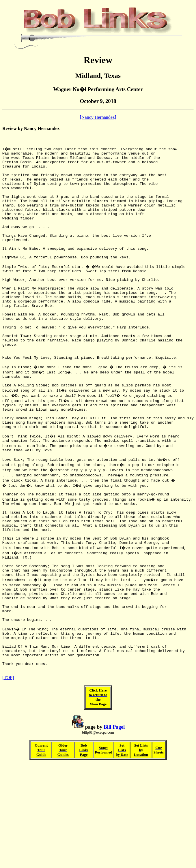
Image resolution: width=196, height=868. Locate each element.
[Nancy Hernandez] (98, 117)
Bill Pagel (114, 812)
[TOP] (8, 762)
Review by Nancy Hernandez (31, 128)
